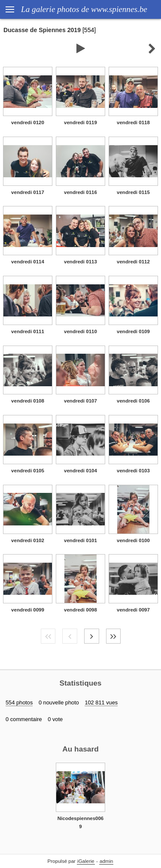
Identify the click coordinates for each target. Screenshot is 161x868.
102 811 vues (101, 702)
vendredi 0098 (80, 610)
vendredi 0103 (133, 471)
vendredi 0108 (28, 401)
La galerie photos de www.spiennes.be (84, 9)
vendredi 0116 (80, 192)
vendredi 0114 (28, 262)
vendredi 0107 (80, 401)
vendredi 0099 (28, 610)
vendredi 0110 (80, 331)
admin (106, 861)
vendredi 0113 (80, 262)
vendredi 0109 (133, 331)
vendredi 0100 (133, 540)
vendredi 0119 (80, 122)
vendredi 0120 (28, 122)
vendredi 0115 (133, 192)
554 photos (19, 702)
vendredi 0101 (80, 540)
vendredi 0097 (133, 610)
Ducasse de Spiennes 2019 (42, 30)
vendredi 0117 (28, 192)
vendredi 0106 (133, 401)
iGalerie (86, 861)
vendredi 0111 (28, 331)
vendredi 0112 (133, 262)
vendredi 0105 (28, 471)
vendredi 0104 (80, 471)
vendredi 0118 (133, 122)
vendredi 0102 (28, 540)
